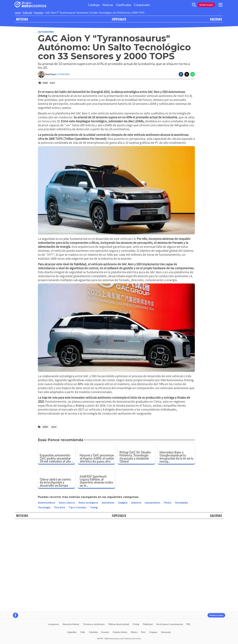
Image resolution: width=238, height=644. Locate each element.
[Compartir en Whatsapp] (193, 74)
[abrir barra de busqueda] (194, 5)
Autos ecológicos (88, 591)
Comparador (142, 5)
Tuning (94, 596)
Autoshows (46, 32)
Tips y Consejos (78, 596)
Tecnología (44, 596)
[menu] (220, 5)
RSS (188, 624)
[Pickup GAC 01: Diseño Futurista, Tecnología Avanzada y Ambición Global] (136, 542)
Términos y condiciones (94, 624)
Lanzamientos (152, 591)
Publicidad (148, 624)
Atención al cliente (71, 624)
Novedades (182, 591)
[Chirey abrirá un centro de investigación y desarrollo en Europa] (57, 566)
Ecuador (105, 632)
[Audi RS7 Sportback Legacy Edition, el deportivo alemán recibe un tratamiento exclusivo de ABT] (97, 566)
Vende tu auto (206, 5)
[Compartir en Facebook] (181, 74)
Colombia (93, 632)
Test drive (59, 596)
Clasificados (124, 5)
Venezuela (166, 632)
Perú (143, 632)
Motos (168, 591)
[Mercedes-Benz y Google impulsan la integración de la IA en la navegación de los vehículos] (176, 542)
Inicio (18, 13)
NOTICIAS (22, 19)
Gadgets (123, 591)
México (134, 632)
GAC (52, 83)
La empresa (53, 624)
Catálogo (94, 5)
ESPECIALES (119, 19)
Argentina (72, 632)
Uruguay (153, 632)
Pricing (136, 624)
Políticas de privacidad (119, 624)
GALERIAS (216, 19)
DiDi (45, 83)
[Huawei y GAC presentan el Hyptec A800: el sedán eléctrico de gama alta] (97, 542)
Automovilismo (47, 591)
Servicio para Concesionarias (170, 624)
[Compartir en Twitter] (187, 74)
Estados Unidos (120, 632)
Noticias (108, 5)
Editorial (28, 13)
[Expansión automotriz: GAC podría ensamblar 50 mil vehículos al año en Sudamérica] (57, 542)
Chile (83, 632)
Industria (136, 591)
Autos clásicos (67, 591)
